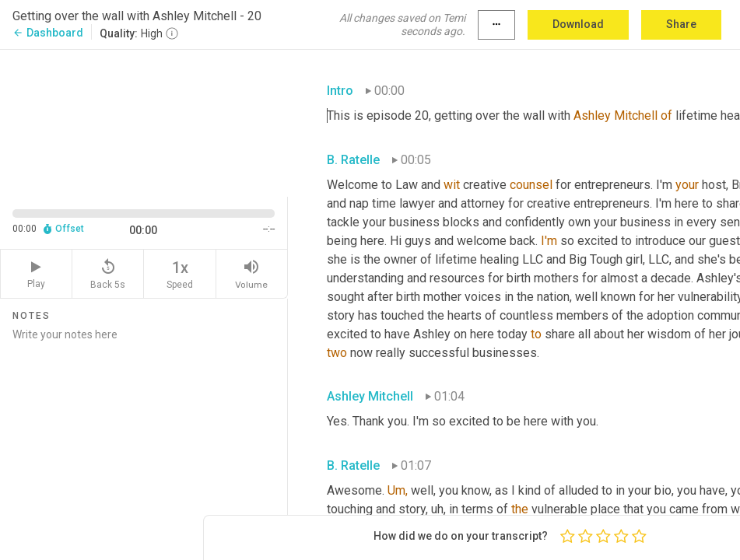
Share (681, 24)
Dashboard (48, 33)
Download (578, 24)
